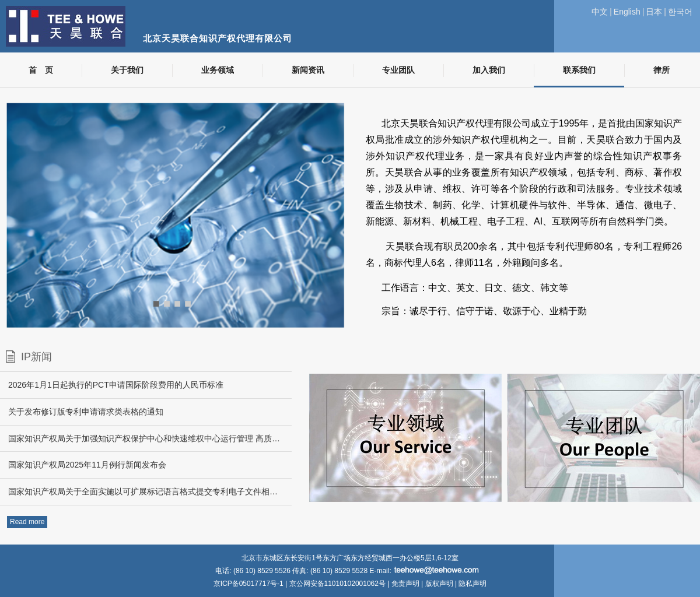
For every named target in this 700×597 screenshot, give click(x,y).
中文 (600, 12)
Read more (27, 522)
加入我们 (489, 70)
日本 (654, 12)
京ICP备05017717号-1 (249, 584)
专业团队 (398, 70)
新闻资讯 (308, 70)
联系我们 (579, 70)
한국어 (680, 12)
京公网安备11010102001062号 (337, 584)
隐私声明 (473, 584)
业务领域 (218, 70)
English (627, 12)
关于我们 (127, 70)
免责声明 (405, 584)
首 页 (41, 70)
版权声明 (439, 584)
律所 (661, 70)
